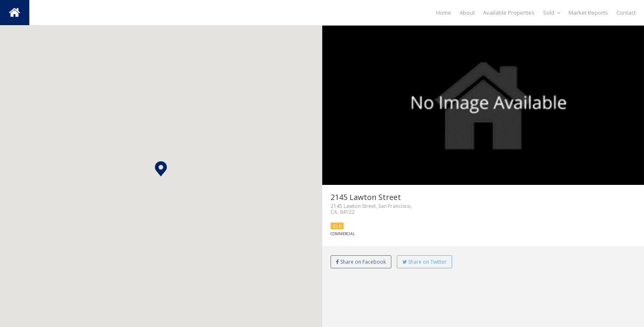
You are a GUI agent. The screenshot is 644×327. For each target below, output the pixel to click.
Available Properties (509, 13)
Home (444, 13)
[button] (161, 169)
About (467, 13)
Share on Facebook (361, 262)
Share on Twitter (424, 262)
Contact (626, 13)
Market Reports (588, 13)
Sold (552, 13)
